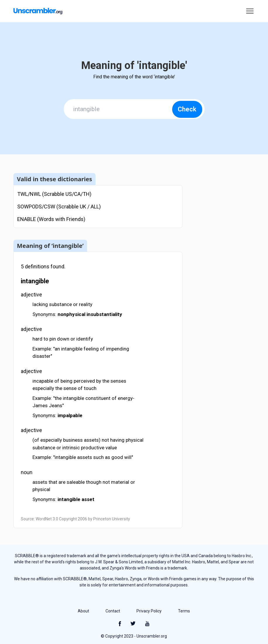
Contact (113, 611)
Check (187, 109)
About (83, 611)
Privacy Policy (149, 611)
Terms (184, 611)
